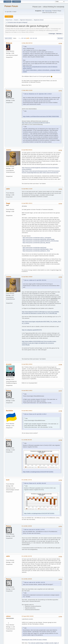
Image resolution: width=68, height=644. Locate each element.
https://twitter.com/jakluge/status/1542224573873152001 (38, 472)
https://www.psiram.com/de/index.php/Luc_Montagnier (37, 238)
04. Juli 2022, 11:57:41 (27, 480)
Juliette (9, 150)
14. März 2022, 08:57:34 (27, 43)
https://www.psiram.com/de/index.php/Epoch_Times (36, 251)
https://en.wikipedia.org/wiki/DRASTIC (32, 330)
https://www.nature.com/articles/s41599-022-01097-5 (36, 123)
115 (22, 38)
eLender (9, 364)
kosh (8, 480)
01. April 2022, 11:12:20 (27, 189)
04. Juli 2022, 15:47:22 (27, 556)
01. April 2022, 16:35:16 (27, 364)
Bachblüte (10, 411)
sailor (8, 189)
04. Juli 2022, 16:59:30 (27, 579)
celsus (8, 616)
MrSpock (9, 43)
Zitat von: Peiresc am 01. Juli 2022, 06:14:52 (35, 483)
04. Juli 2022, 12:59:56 (27, 526)
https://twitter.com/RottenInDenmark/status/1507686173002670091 (41, 116)
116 (25, 38)
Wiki (43, 11)
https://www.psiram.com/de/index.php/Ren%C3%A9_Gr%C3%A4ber (41, 241)
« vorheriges (52, 34)
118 (31, 38)
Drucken (60, 38)
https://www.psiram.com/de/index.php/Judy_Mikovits (36, 243)
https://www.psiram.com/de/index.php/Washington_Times (38, 249)
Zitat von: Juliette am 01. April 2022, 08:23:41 (35, 280)
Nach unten (8, 38)
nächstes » (59, 34)
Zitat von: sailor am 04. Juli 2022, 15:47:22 (35, 582)
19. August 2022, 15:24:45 (28, 616)
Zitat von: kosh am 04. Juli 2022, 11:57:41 (34, 530)
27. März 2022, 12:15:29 (27, 90)
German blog (48, 11)
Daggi (8, 203)
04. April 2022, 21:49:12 (27, 391)
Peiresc (9, 90)
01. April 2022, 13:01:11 (27, 203)
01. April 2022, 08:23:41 (27, 150)
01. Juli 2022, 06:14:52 (27, 440)
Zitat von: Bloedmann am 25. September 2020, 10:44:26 (38, 94)
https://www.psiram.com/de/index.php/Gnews (34, 248)
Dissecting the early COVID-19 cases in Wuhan (34, 640)
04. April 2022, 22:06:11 (27, 411)
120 (36, 38)
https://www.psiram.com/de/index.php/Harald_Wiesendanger (39, 239)
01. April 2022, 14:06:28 (27, 277)
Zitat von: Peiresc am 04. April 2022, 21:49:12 (35, 414)
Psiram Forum (11, 6)
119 (33, 38)
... (21, 38)
